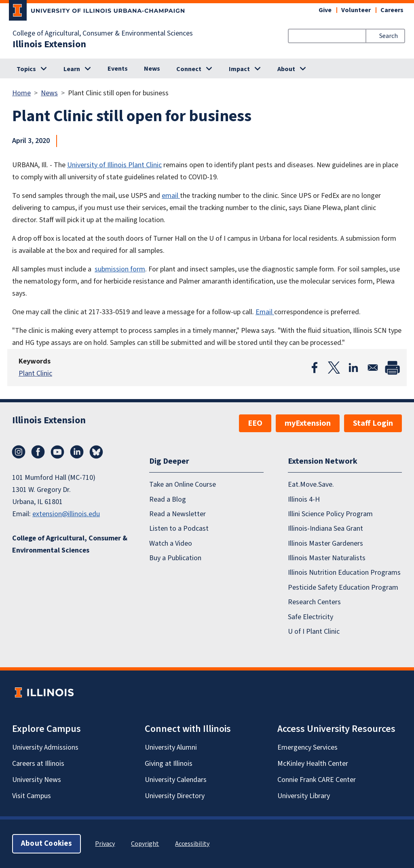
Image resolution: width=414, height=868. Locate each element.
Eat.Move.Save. (311, 484)
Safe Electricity (310, 617)
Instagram (19, 452)
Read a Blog (168, 499)
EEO (255, 423)
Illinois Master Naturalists (327, 558)
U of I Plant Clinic (314, 632)
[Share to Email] (373, 368)
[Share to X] (334, 368)
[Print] (392, 368)
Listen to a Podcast (179, 529)
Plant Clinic (35, 373)
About (286, 69)
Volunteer (356, 10)
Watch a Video (171, 543)
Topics (26, 69)
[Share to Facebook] (315, 368)
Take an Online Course (183, 484)
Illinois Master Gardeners (325, 543)
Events (118, 69)
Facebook (38, 452)
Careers (392, 10)
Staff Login (373, 423)
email (171, 196)
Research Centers (314, 602)
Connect (189, 69)
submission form (120, 269)
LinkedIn (77, 452)
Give (325, 10)
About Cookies (46, 844)
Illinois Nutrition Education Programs (344, 573)
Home (21, 93)
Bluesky (96, 452)
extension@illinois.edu (66, 514)
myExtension (308, 423)
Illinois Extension (49, 44)
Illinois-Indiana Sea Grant (325, 529)
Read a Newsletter (177, 514)
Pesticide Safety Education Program (343, 587)
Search (389, 36)
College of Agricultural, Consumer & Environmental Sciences (103, 34)
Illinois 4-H (304, 499)
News (152, 69)
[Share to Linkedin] (353, 368)
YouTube (57, 452)
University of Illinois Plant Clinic (114, 165)
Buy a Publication (175, 558)
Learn (72, 69)
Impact (239, 69)
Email (265, 312)
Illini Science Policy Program (330, 514)
